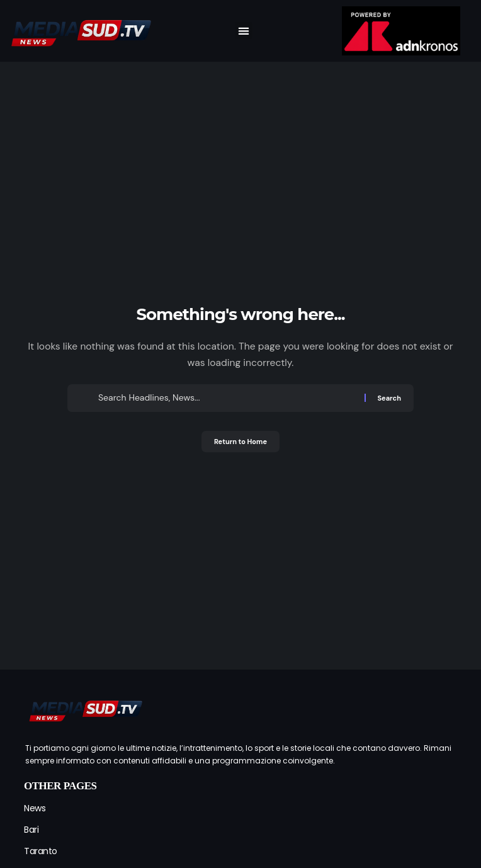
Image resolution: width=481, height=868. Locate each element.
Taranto (41, 851)
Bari (31, 830)
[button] (244, 31)
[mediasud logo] (85, 709)
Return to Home (241, 442)
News (35, 808)
